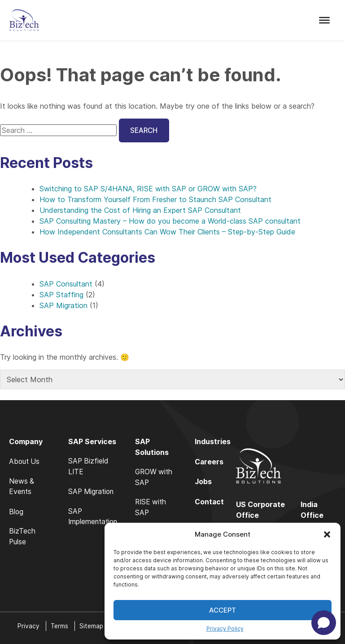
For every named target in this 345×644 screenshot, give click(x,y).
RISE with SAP (155, 509)
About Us (25, 462)
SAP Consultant (66, 284)
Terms (60, 626)
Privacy (28, 626)
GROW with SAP (158, 478)
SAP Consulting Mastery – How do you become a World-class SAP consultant (170, 222)
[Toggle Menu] (324, 20)
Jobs (206, 482)
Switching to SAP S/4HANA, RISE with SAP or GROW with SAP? (148, 190)
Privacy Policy (225, 629)
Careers (212, 462)
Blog (16, 512)
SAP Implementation (94, 518)
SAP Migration (63, 306)
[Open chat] (324, 623)
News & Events (22, 487)
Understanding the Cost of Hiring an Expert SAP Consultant (140, 211)
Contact (212, 502)
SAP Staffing (61, 295)
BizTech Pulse (22, 538)
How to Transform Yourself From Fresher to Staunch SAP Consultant (155, 200)
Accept (223, 610)
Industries (215, 442)
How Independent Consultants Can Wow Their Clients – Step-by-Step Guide (167, 233)
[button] (327, 534)
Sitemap (93, 626)
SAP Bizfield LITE (89, 468)
